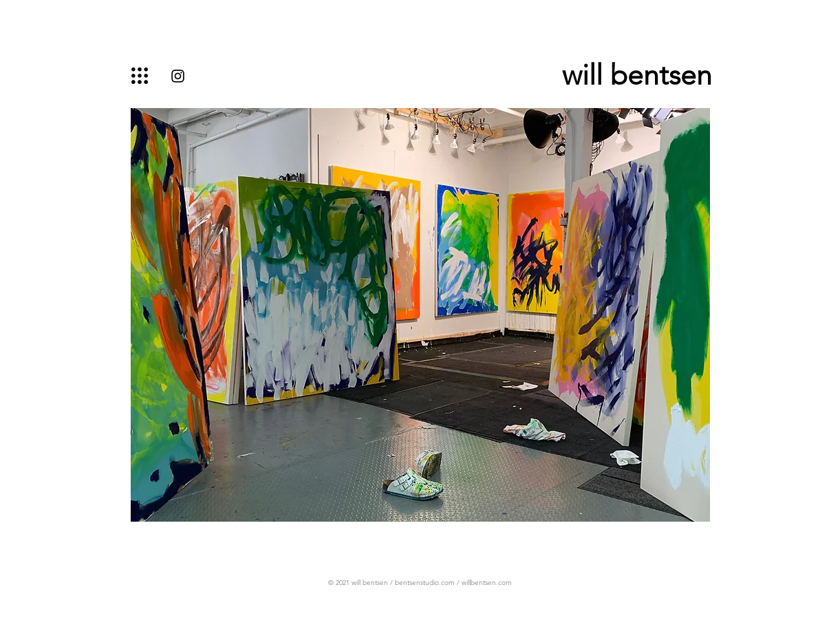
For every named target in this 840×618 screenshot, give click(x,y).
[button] (140, 76)
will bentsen (637, 75)
